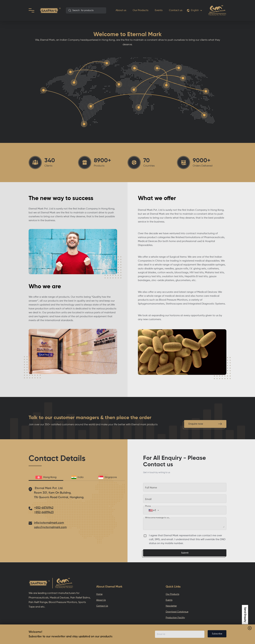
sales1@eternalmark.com (50, 527)
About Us (101, 600)
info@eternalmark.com (49, 523)
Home (99, 594)
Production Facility (175, 618)
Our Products (141, 10)
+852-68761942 (44, 508)
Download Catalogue (177, 612)
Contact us (176, 10)
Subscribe (217, 634)
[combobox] (86, 10)
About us (121, 10)
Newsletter (171, 606)
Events (159, 10)
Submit (185, 553)
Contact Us (102, 606)
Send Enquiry (245, 615)
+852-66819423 (44, 512)
